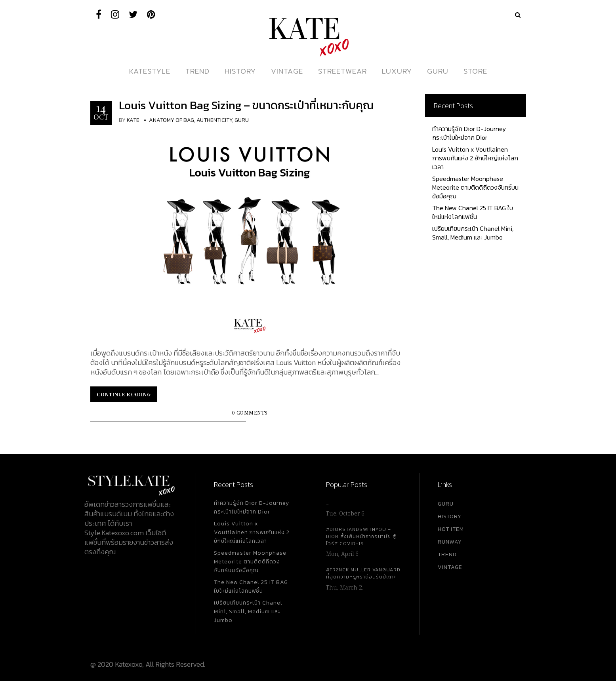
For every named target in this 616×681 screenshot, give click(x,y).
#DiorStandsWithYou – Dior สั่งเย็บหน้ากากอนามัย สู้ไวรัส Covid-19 (361, 536)
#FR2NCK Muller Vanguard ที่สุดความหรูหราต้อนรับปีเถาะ (363, 573)
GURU (446, 504)
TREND (447, 555)
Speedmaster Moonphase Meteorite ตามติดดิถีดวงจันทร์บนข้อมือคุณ (475, 187)
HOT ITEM (451, 529)
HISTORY (450, 516)
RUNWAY (450, 542)
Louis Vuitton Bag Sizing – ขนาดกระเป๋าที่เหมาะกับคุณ (246, 105)
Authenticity (214, 120)
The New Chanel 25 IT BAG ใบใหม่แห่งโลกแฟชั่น (473, 212)
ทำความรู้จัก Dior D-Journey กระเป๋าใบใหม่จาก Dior (469, 133)
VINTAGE (450, 567)
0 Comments (250, 413)
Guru (242, 120)
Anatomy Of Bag (172, 120)
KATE (133, 120)
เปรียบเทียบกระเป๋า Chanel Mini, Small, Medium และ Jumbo (473, 233)
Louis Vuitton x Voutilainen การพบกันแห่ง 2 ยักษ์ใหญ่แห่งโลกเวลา (475, 158)
